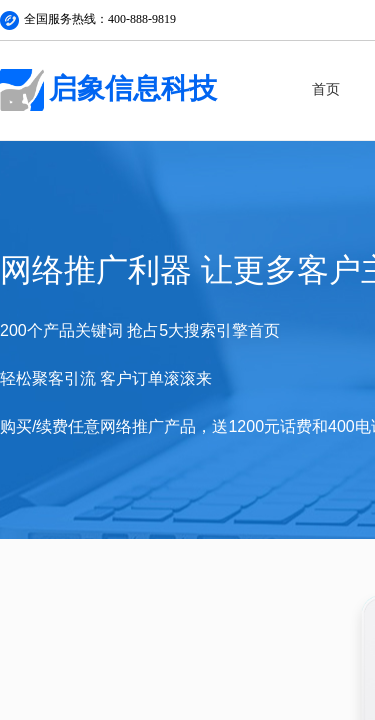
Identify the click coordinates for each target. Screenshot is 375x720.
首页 (326, 89)
